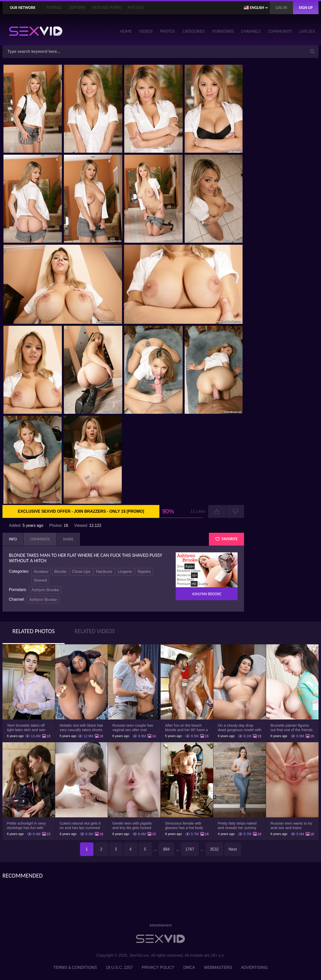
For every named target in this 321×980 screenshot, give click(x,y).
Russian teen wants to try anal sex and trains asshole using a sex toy (291, 826)
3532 (214, 849)
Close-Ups (81, 572)
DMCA (189, 967)
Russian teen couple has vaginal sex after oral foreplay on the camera (133, 728)
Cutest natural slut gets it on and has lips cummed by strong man (80, 826)
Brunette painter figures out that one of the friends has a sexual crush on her (292, 728)
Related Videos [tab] (95, 631)
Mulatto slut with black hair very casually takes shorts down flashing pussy (81, 728)
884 (166, 849)
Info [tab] (13, 539)
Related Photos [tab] (34, 631)
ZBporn (77, 8)
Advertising (254, 967)
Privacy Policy (158, 967)
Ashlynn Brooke (45, 590)
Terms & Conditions (75, 967)
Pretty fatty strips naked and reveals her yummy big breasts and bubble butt (237, 826)
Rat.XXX (136, 8)
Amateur (41, 572)
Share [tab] (68, 539)
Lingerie (125, 572)
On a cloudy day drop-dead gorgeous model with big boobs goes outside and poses (240, 728)
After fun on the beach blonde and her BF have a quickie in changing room (186, 728)
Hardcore (104, 572)
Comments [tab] (40, 539)
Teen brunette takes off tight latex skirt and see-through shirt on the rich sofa (26, 728)
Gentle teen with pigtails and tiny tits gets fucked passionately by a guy (132, 826)
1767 (190, 849)
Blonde (60, 572)
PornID (54, 8)
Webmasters (218, 967)
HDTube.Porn (106, 8)
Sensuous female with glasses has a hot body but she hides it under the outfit (186, 826)
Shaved (40, 580)
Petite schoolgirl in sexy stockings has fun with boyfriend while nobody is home (28, 826)
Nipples (144, 572)
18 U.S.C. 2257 (119, 967)
